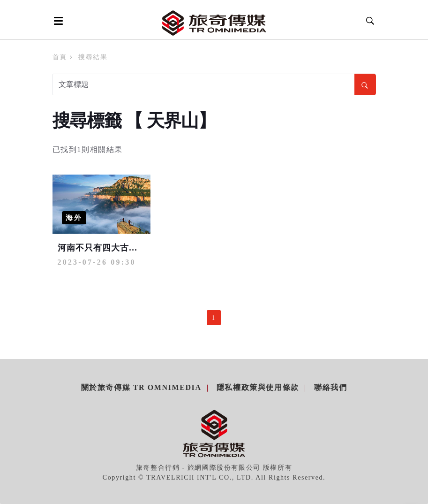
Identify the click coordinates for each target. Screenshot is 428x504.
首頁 (60, 57)
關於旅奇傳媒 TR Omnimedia (141, 387)
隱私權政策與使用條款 (258, 387)
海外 (74, 218)
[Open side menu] (57, 21)
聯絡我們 (330, 387)
